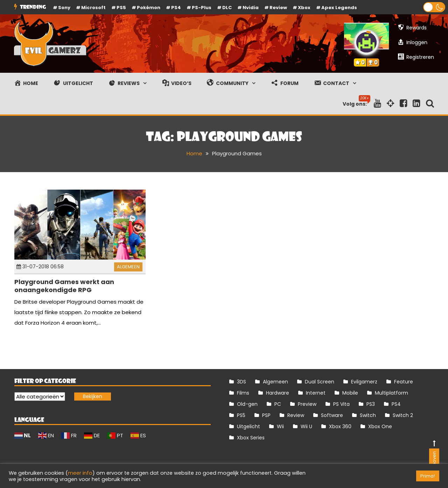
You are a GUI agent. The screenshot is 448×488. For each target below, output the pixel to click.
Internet (316, 393)
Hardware (278, 393)
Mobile (350, 393)
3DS (241, 382)
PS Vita (341, 404)
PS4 (176, 8)
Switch (368, 415)
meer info (80, 473)
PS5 (121, 8)
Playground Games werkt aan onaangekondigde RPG (64, 286)
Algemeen (128, 267)
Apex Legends (339, 8)
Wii (280, 426)
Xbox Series (251, 438)
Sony (64, 8)
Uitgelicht (248, 426)
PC (278, 404)
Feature (404, 382)
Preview (307, 404)
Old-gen (247, 404)
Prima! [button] (428, 476)
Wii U (306, 426)
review (278, 8)
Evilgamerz (364, 382)
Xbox (304, 8)
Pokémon (149, 8)
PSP (266, 415)
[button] (434, 7)
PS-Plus (202, 8)
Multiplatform (391, 393)
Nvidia (251, 8)
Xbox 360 (340, 426)
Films (243, 393)
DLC (227, 8)
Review (296, 415)
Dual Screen (320, 382)
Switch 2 (403, 415)
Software (332, 415)
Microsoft (93, 8)
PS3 (371, 404)
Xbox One (380, 426)
